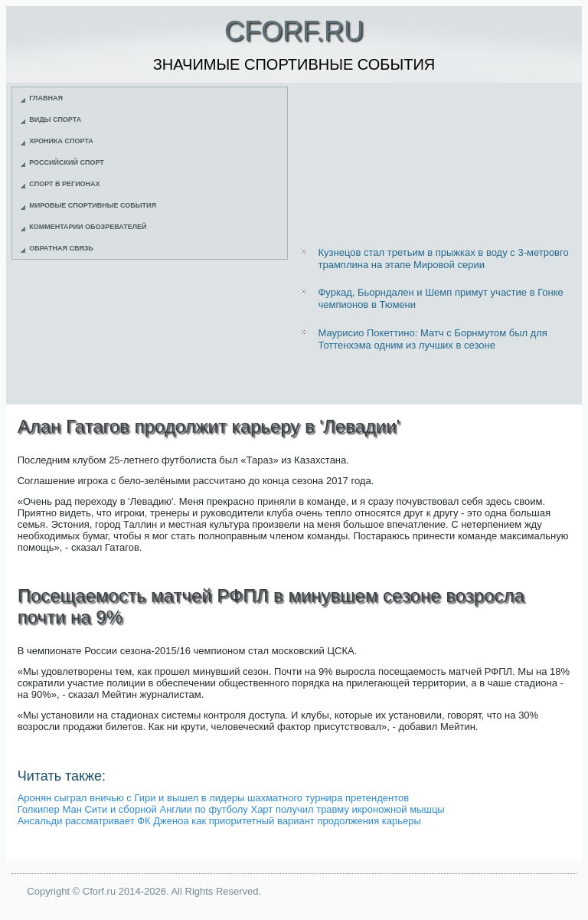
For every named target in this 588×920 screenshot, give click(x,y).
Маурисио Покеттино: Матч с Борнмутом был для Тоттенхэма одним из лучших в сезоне (432, 339)
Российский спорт (67, 162)
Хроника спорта (61, 141)
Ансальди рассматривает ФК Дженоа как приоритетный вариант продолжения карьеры (219, 821)
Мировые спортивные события (93, 205)
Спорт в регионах (64, 184)
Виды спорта (55, 120)
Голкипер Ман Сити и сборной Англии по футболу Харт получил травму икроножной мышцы (231, 809)
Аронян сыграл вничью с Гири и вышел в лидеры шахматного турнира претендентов (213, 798)
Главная (46, 98)
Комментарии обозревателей (88, 227)
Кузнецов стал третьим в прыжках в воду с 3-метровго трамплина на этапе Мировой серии (443, 259)
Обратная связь (61, 248)
